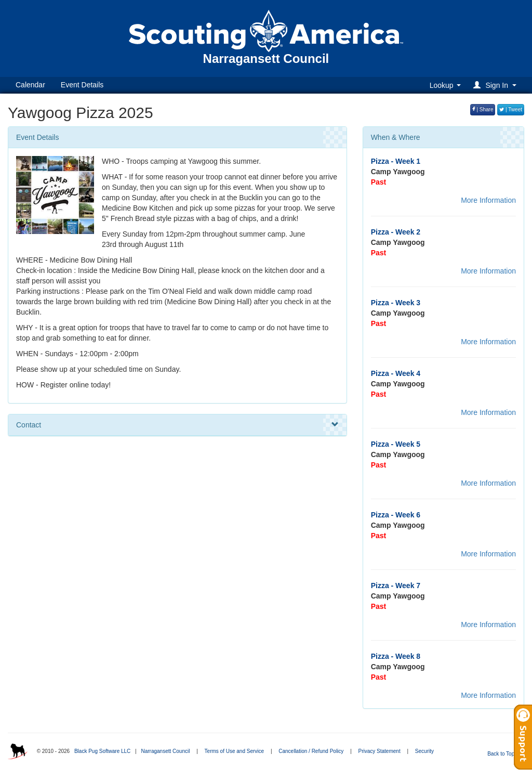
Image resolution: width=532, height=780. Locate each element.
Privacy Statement (380, 751)
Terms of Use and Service (235, 751)
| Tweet (511, 109)
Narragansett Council (165, 751)
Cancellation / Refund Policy (311, 751)
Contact (177, 425)
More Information (488, 200)
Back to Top (504, 754)
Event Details (82, 85)
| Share (483, 109)
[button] (496, 85)
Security (424, 751)
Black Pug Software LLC (102, 751)
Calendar (30, 85)
